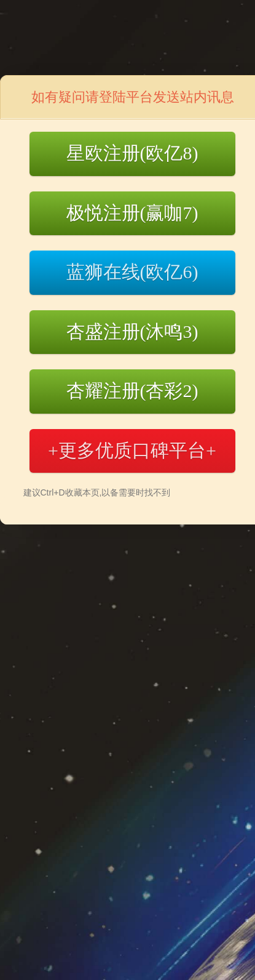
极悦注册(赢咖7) (132, 213)
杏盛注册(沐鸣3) (132, 331)
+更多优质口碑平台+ (132, 450)
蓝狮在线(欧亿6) (132, 272)
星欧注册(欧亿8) (132, 153)
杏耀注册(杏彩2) (132, 391)
